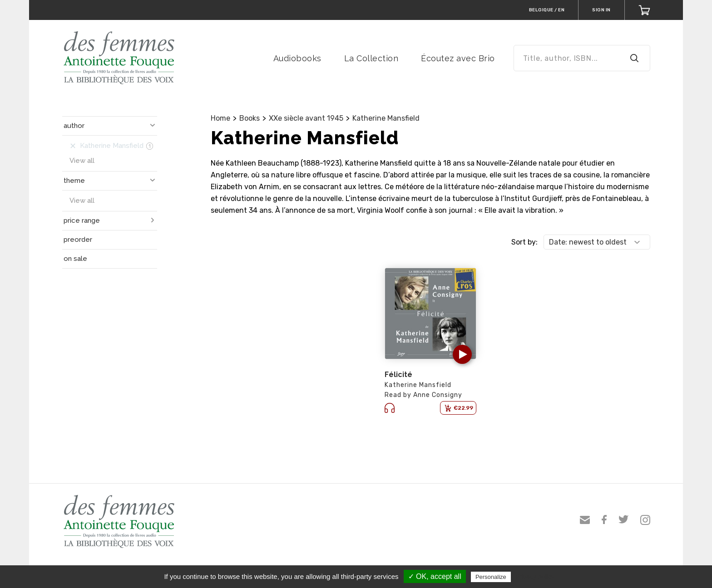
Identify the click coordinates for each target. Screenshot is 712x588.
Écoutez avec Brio (458, 58)
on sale (75, 259)
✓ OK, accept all (435, 576)
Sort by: (524, 242)
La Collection (371, 58)
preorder (78, 240)
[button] (462, 354)
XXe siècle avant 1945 (306, 118)
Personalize (491, 577)
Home (220, 118)
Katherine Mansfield (386, 118)
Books (250, 118)
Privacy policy (535, 577)
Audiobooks (297, 58)
